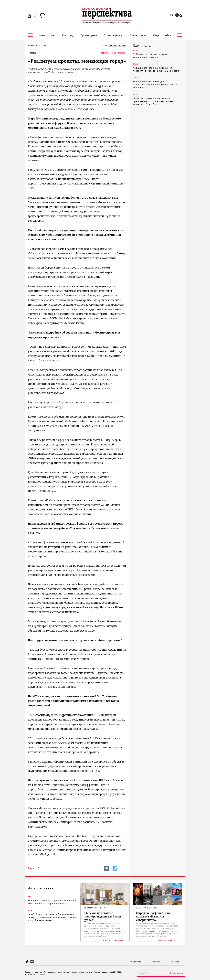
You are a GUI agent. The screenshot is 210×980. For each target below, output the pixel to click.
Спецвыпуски (138, 35)
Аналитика (118, 941)
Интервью (32, 53)
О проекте (136, 962)
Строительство (114, 35)
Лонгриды (68, 35)
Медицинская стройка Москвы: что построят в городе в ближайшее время (156, 69)
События (172, 941)
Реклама (156, 962)
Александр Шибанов (117, 45)
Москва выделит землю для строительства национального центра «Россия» (155, 85)
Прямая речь (89, 35)
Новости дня (47, 35)
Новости (107, 941)
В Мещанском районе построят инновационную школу (151, 56)
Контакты (175, 962)
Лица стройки (162, 35)
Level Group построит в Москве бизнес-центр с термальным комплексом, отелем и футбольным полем (52, 917)
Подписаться (176, 973)
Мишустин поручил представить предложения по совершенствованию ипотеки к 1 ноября (154, 101)
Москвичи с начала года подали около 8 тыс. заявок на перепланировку (52, 902)
